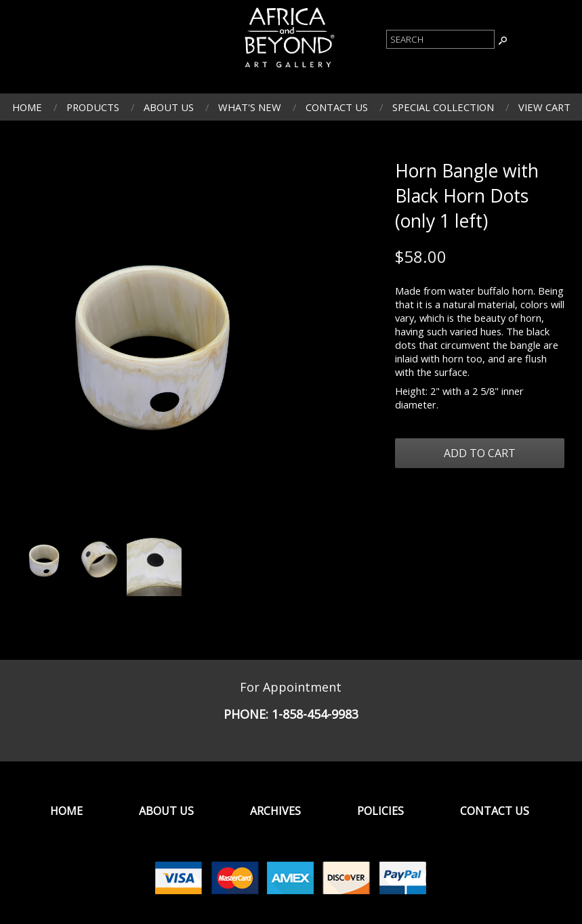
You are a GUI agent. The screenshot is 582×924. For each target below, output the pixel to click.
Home (27, 107)
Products (93, 107)
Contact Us (337, 107)
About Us (169, 107)
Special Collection (443, 107)
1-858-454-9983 (315, 714)
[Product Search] (440, 39)
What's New (250, 107)
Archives (275, 811)
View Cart (544, 107)
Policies (380, 811)
